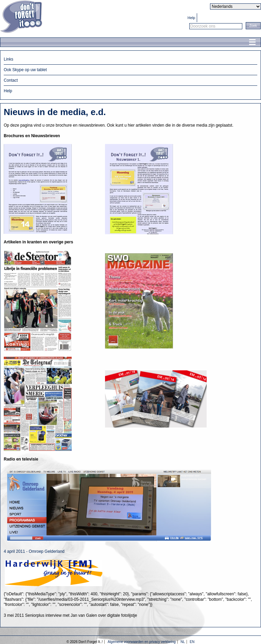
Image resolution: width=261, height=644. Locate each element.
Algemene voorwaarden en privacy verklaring (142, 642)
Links (8, 59)
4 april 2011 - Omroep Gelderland (34, 551)
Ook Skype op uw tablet (25, 70)
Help (192, 18)
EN (192, 642)
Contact (11, 80)
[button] (253, 26)
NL (183, 642)
